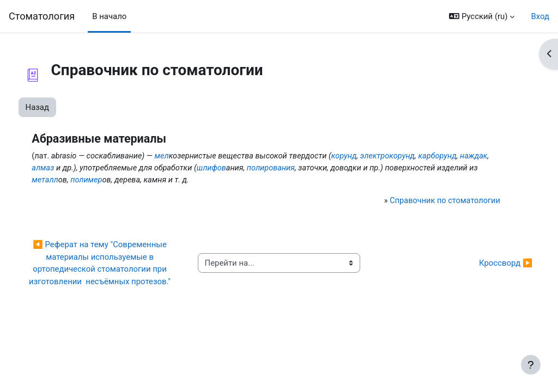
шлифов (310, 168)
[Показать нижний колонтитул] (531, 365)
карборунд (71, 168)
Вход (540, 16)
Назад (57, 107)
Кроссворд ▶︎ (486, 270)
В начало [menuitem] (109, 16)
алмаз (137, 168)
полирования (371, 168)
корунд (371, 156)
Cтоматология (42, 16)
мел (184, 156)
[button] (482, 16)
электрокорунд (416, 156)
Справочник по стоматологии (426, 201)
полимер (220, 181)
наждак (108, 168)
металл (178, 181)
